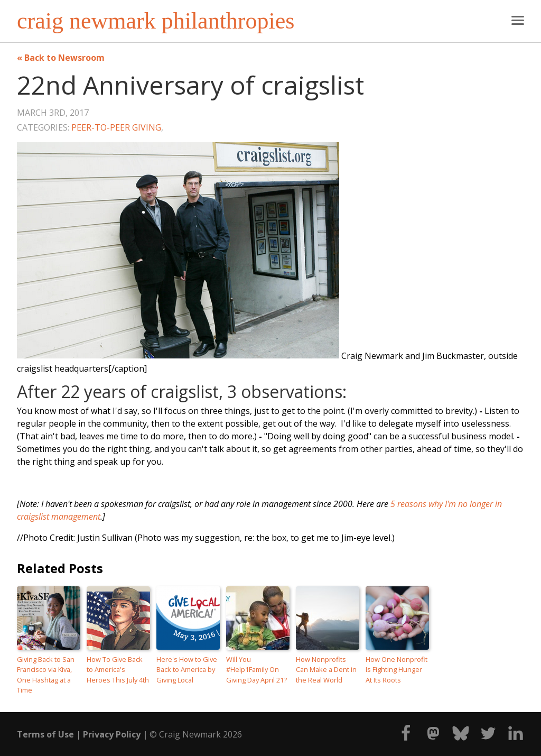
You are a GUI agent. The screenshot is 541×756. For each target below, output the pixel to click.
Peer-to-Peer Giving (116, 127)
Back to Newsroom (64, 58)
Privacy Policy (112, 734)
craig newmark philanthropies (156, 21)
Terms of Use (45, 734)
